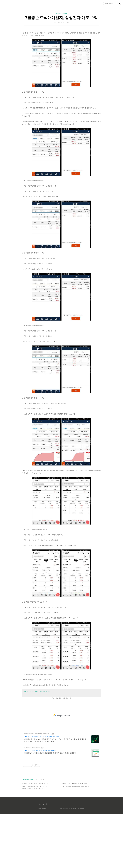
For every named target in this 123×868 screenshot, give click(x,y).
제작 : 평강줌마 (42, 862)
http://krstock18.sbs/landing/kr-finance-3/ (37, 787)
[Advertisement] (61, 18)
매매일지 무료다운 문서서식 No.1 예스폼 (40, 804)
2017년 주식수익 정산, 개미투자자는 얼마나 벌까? (34, 837)
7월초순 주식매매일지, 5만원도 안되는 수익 (39, 745)
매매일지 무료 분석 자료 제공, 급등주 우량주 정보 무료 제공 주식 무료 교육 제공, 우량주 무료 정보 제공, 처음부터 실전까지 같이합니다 (55, 794)
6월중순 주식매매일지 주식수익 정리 (32, 842)
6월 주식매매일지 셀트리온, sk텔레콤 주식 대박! (75, 840)
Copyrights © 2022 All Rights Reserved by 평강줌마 (72, 862)
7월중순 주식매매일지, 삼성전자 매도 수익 (61, 44)
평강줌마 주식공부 (61, 40)
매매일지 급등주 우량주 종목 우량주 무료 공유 (42, 790)
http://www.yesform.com (32, 801)
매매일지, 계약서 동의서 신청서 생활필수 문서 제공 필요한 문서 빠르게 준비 (50, 807)
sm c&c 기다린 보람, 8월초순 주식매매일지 (74, 837)
